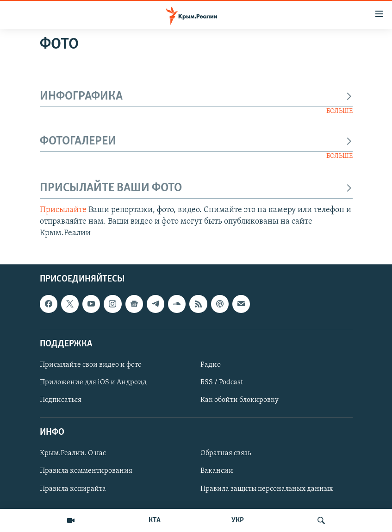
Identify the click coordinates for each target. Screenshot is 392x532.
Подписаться (61, 400)
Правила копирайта (73, 489)
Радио (211, 365)
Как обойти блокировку (240, 400)
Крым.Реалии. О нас (73, 454)
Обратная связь (226, 454)
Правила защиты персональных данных (267, 489)
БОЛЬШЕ (339, 111)
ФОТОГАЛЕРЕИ (196, 141)
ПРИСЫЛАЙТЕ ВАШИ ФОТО (196, 188)
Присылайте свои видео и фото (91, 365)
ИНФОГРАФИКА (196, 97)
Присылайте (63, 210)
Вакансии (217, 471)
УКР (238, 520)
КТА (155, 520)
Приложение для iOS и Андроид (93, 382)
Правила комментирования (86, 471)
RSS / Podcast (222, 382)
